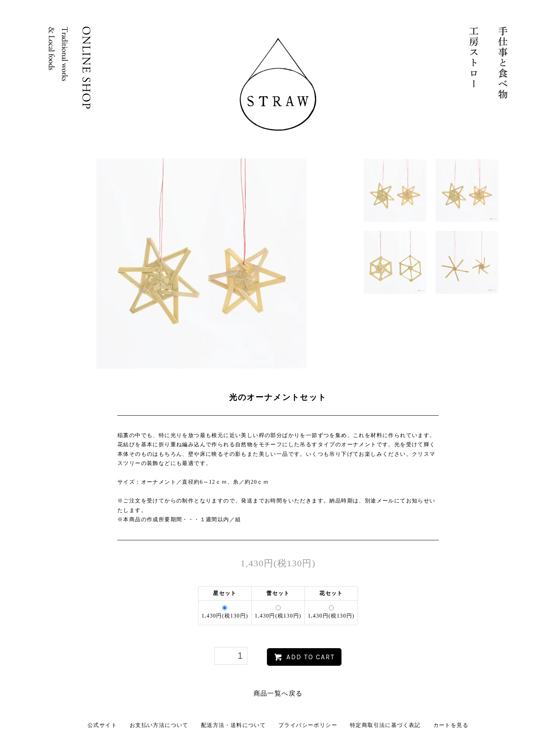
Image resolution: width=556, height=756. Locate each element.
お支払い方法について (159, 725)
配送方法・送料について (233, 725)
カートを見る (451, 725)
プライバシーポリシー (308, 725)
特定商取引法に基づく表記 (385, 725)
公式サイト (102, 725)
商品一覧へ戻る (278, 693)
